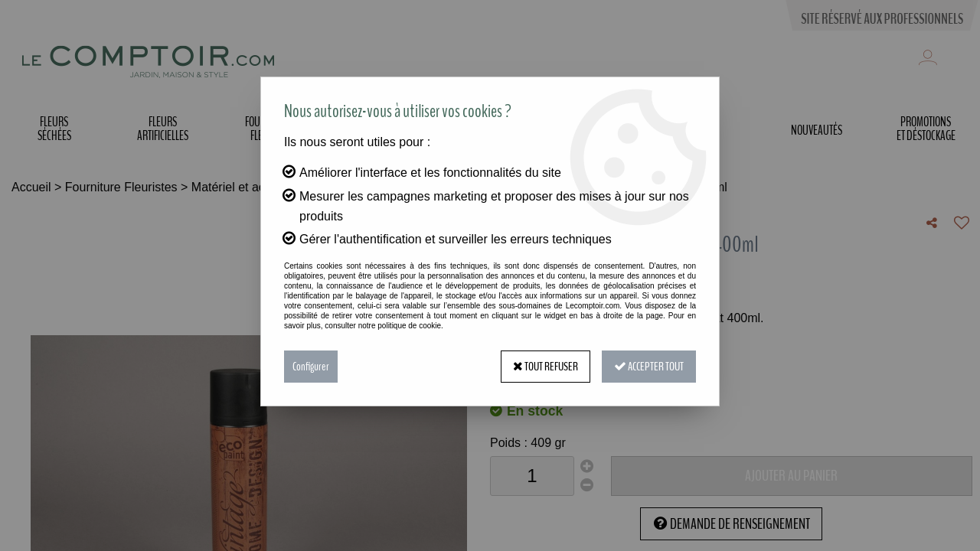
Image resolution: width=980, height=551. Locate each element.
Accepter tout (649, 367)
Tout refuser (546, 367)
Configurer (311, 367)
